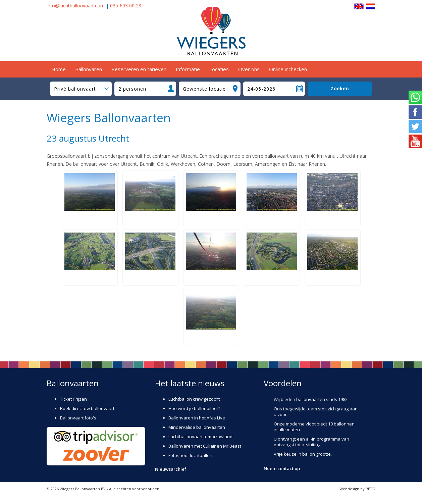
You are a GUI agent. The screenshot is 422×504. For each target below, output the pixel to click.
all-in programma (323, 439)
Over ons (249, 69)
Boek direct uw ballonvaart (87, 408)
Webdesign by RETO (357, 489)
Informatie (188, 69)
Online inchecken (288, 69)
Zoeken (340, 89)
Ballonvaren (89, 69)
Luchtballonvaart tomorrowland (200, 437)
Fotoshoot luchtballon (190, 455)
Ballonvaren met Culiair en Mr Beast (205, 446)
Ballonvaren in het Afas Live (197, 418)
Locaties (219, 69)
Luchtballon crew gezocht (194, 399)
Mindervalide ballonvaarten (197, 427)
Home (59, 69)
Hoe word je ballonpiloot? (194, 408)
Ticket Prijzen (73, 399)
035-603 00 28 (126, 6)
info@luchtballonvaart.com (76, 6)
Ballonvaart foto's (78, 418)
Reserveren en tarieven (139, 69)
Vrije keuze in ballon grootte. (303, 454)
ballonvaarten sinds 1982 (322, 399)
